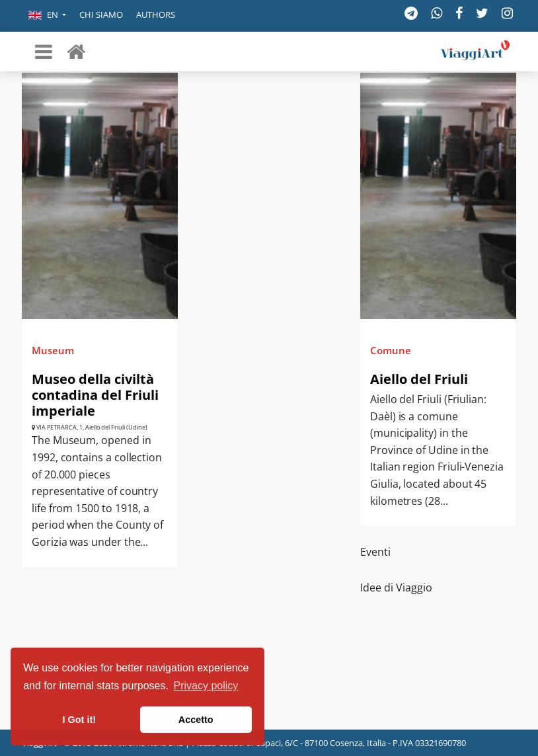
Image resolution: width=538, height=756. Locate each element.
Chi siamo (101, 15)
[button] (47, 16)
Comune (391, 350)
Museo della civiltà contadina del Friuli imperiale (95, 395)
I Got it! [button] (79, 720)
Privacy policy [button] (206, 686)
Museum (53, 350)
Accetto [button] (196, 720)
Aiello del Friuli (419, 379)
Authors (156, 15)
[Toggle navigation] (44, 52)
